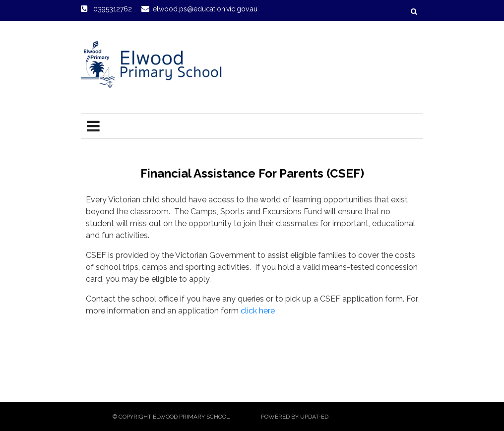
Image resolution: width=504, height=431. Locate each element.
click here (258, 311)
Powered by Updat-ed (295, 417)
